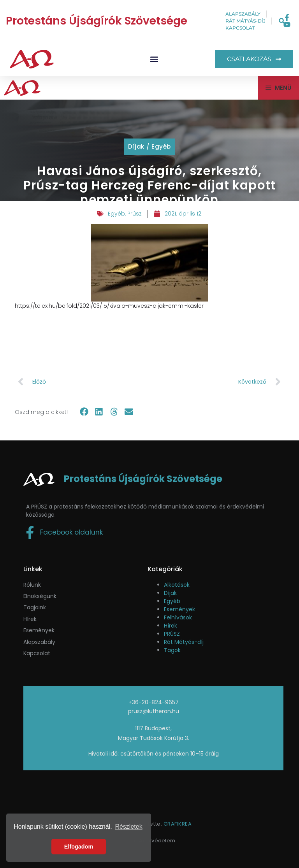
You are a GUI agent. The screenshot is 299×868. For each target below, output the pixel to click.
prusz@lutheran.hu (154, 711)
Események (179, 609)
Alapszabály (39, 642)
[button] (282, 21)
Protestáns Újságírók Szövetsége (97, 21)
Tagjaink (35, 607)
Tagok (172, 650)
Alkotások (177, 585)
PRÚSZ (172, 634)
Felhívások (178, 617)
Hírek (30, 619)
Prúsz (135, 214)
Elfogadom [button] (79, 847)
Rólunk (32, 585)
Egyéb (161, 146)
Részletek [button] (128, 827)
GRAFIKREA (178, 824)
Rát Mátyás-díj (184, 642)
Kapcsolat (37, 653)
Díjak (136, 146)
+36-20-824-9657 (154, 702)
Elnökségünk (40, 596)
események (39, 630)
